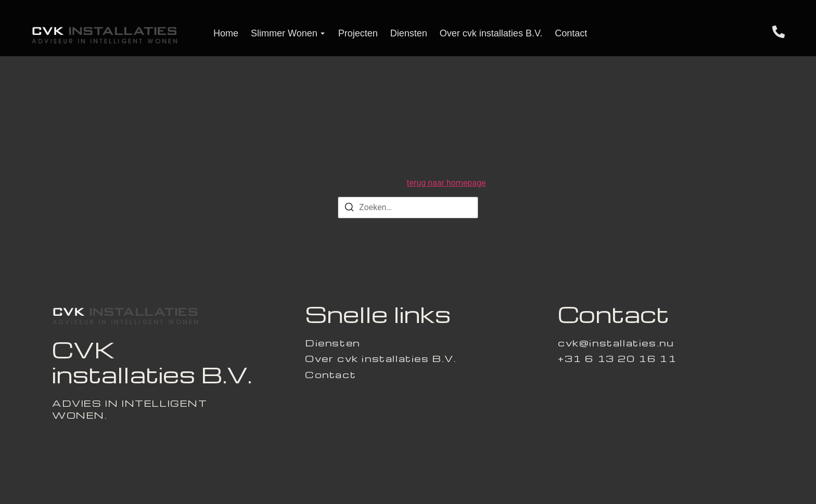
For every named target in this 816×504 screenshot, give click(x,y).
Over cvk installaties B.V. (491, 33)
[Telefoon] (779, 34)
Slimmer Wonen (284, 33)
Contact (571, 33)
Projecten (358, 33)
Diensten (409, 33)
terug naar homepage (446, 183)
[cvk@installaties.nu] (616, 343)
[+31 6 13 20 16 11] (617, 358)
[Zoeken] (349, 209)
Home (226, 33)
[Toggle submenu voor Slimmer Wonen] (322, 34)
